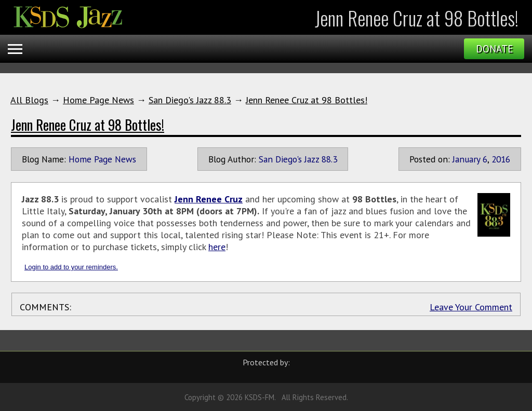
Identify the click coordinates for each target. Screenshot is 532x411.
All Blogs (29, 100)
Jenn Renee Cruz (209, 199)
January (466, 159)
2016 (501, 159)
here (217, 247)
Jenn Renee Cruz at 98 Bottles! (307, 100)
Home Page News (98, 100)
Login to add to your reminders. (71, 267)
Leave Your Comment (471, 307)
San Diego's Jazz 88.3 (190, 100)
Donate (494, 49)
